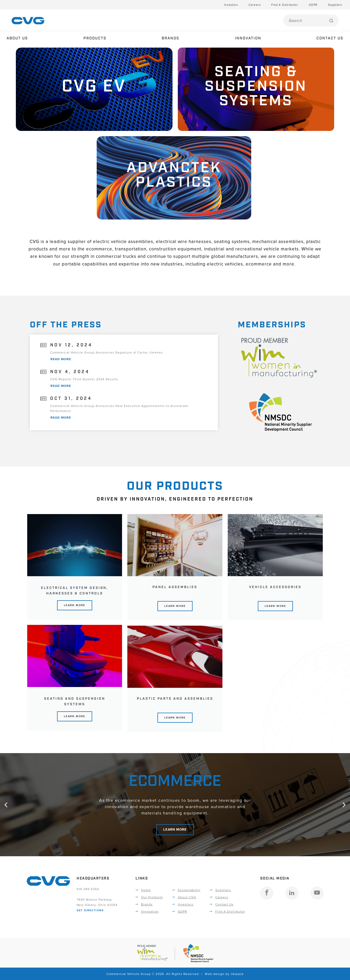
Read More (61, 359)
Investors (231, 5)
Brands (171, 38)
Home (146, 890)
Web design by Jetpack (224, 974)
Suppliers (335, 5)
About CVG (187, 897)
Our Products (152, 897)
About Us (17, 38)
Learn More (75, 605)
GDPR (313, 5)
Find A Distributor (285, 5)
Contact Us (330, 38)
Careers (255, 5)
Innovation (248, 38)
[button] (6, 805)
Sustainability (189, 890)
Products (95, 38)
